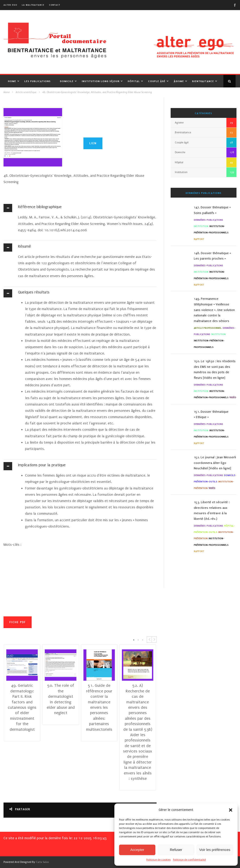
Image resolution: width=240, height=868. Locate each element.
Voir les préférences (215, 850)
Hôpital (134, 81)
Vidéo (233, 397)
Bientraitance (203, 81)
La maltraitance (33, 5)
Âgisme (179, 81)
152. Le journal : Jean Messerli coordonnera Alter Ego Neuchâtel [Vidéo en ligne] (215, 463)
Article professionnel (208, 328)
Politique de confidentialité (189, 860)
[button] (231, 810)
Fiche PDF (18, 622)
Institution (181, 172)
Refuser (176, 850)
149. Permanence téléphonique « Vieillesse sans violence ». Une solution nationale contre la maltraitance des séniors (214, 310)
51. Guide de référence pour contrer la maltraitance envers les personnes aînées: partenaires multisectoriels (99, 707)
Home (12, 81)
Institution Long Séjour (101, 81)
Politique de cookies (158, 860)
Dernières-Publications (208, 220)
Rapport (199, 239)
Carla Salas (42, 862)
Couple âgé (157, 81)
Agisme (179, 123)
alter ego (10, 5)
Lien (93, 143)
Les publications (37, 81)
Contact (55, 5)
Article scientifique (26, 92)
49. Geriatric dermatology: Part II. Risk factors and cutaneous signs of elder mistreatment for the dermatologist (22, 707)
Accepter (137, 850)
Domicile (67, 81)
